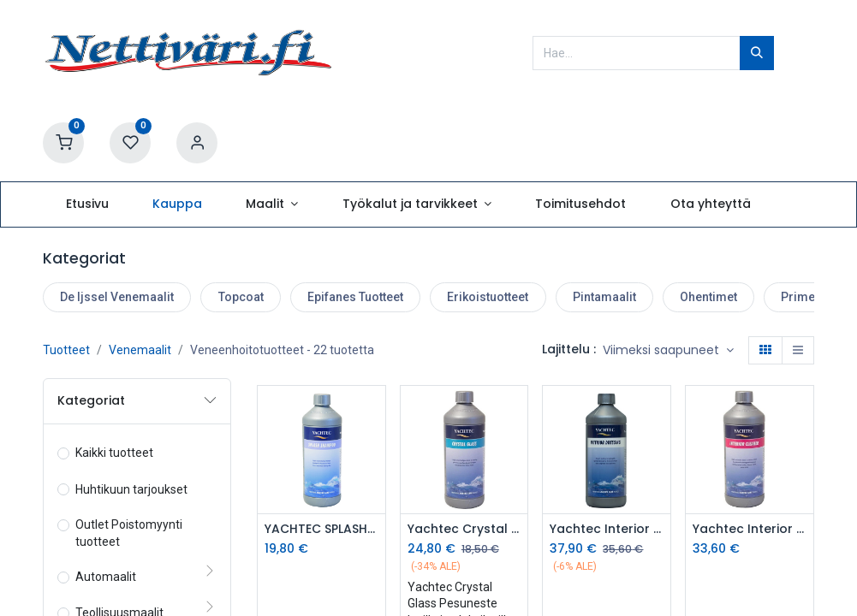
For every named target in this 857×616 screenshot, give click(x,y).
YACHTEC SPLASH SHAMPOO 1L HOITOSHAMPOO (321, 529)
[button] (668, 351)
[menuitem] (87, 204)
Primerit (804, 297)
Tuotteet (66, 350)
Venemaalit (140, 350)
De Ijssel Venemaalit (117, 297)
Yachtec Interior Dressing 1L (607, 529)
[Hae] (757, 53)
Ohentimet (708, 297)
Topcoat (241, 297)
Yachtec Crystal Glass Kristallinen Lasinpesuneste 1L (464, 529)
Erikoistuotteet (488, 297)
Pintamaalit (604, 297)
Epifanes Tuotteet (355, 297)
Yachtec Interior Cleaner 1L (750, 529)
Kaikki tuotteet (114, 453)
